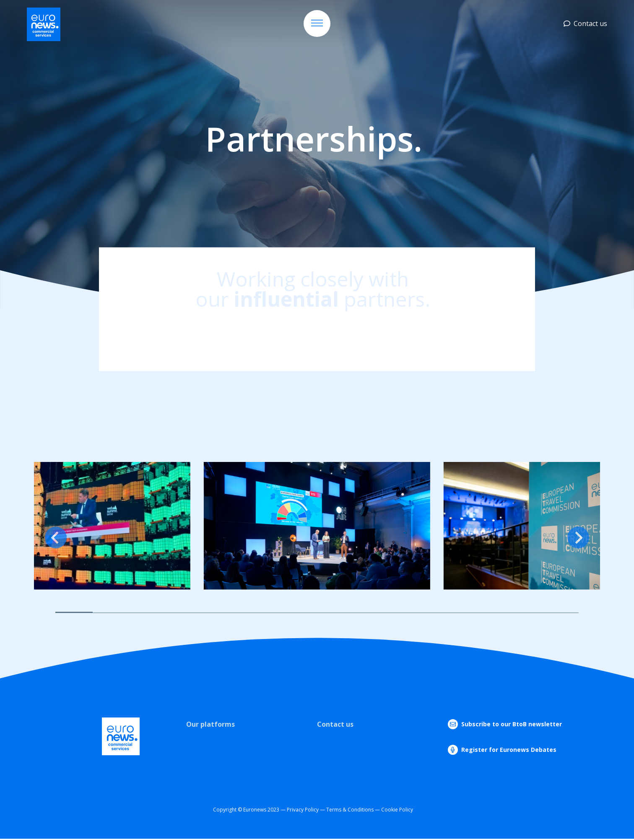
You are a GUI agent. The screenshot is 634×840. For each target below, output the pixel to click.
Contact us (585, 23)
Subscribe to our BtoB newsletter (512, 724)
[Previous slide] (56, 537)
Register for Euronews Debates (509, 750)
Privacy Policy (303, 810)
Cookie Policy (397, 810)
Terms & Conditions (350, 810)
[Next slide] (578, 537)
